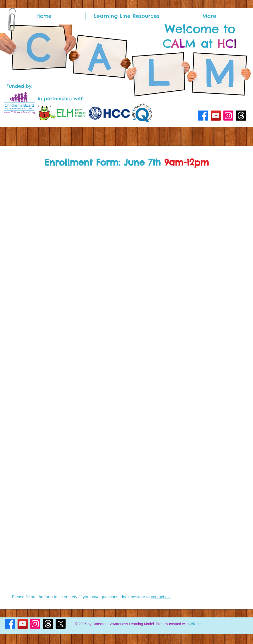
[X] (61, 624)
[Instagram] (228, 116)
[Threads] (241, 116)
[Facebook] (203, 116)
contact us (160, 597)
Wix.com (196, 624)
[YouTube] (216, 116)
